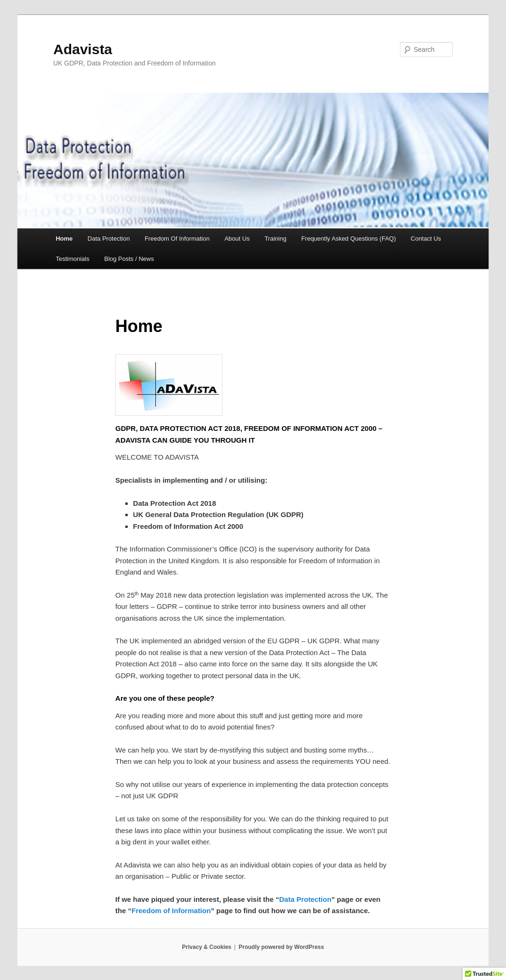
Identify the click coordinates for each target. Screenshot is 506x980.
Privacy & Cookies (207, 947)
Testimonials (73, 259)
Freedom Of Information (177, 239)
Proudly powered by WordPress (282, 947)
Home (64, 239)
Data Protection (109, 239)
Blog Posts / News (129, 259)
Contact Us (426, 239)
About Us (237, 239)
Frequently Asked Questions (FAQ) (348, 239)
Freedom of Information (171, 911)
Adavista (83, 49)
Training (275, 239)
